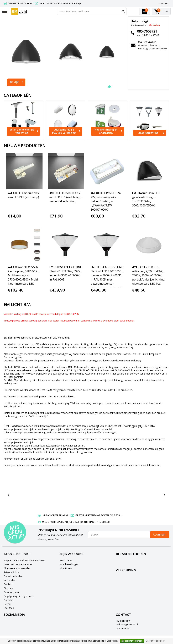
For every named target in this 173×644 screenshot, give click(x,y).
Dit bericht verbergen (132, 641)
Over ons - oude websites (18, 564)
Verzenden (10, 580)
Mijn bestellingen (69, 564)
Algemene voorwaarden (17, 568)
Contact (8, 584)
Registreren (66, 560)
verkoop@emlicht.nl (127, 624)
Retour (8, 604)
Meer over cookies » (156, 641)
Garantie (9, 600)
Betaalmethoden (13, 576)
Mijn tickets (66, 568)
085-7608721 (123, 628)
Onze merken (11, 592)
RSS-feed (9, 608)
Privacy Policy (11, 572)
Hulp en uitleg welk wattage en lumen (25, 560)
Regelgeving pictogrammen (19, 596)
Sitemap (8, 588)
